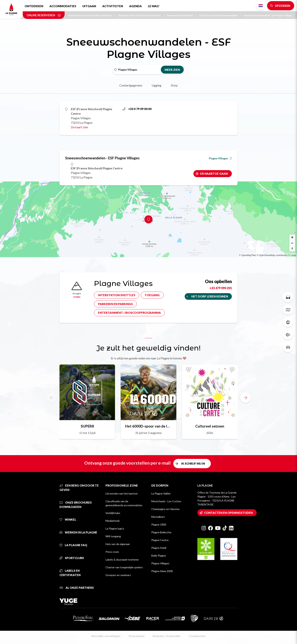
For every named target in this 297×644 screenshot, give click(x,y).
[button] (245, 398)
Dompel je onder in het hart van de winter (141, 15)
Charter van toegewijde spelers (124, 567)
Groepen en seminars (118, 575)
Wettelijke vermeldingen (106, 636)
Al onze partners (77, 588)
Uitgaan (89, 6)
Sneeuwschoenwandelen (182, 15)
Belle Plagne (159, 556)
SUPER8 (87, 426)
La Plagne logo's (115, 528)
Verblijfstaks (113, 513)
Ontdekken (34, 6)
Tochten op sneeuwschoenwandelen (220, 15)
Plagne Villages (220, 158)
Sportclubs (72, 558)
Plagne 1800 (159, 524)
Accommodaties (63, 6)
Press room (112, 552)
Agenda (135, 6)
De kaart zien (79, 127)
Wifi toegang (113, 536)
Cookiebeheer (197, 636)
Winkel (68, 519)
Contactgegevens (131, 85)
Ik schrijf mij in (193, 463)
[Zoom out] (292, 243)
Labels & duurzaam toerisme (122, 560)
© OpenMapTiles (248, 255)
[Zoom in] (292, 237)
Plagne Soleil (159, 548)
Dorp (174, 85)
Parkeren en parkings (115, 304)
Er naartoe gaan (214, 174)
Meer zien (172, 70)
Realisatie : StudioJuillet (167, 636)
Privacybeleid (136, 636)
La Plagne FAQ (73, 545)
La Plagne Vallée (161, 493)
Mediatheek (113, 521)
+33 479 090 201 (221, 288)
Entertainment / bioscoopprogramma (129, 313)
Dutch (261, 6)
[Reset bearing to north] (292, 249)
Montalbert (158, 517)
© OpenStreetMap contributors (272, 255)
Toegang (152, 295)
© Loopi (292, 255)
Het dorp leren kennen (210, 296)
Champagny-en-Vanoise (165, 509)
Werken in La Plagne (78, 532)
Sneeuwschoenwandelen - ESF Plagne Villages (268, 15)
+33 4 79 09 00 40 (137, 109)
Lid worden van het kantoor (122, 493)
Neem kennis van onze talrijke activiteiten (92, 15)
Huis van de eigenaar (118, 544)
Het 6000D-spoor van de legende (148, 426)
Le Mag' (154, 6)
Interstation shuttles (117, 295)
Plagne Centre (160, 540)
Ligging (157, 85)
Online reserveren (44, 15)
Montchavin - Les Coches (166, 501)
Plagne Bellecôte (161, 532)
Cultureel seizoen (210, 426)
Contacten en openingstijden (228, 513)
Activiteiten (113, 6)
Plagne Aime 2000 (162, 571)
